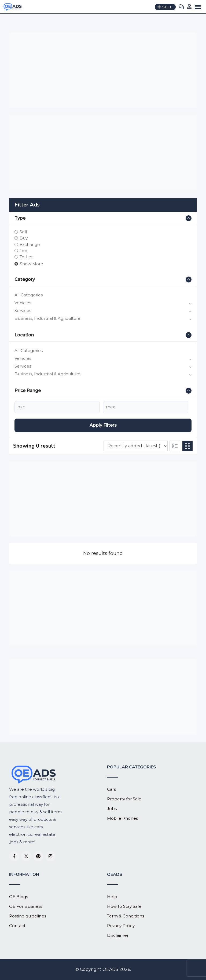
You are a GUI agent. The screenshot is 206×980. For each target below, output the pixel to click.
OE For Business (26, 906)
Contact (17, 926)
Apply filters (103, 425)
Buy (24, 238)
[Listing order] (136, 446)
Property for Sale (124, 799)
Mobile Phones (122, 818)
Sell (23, 232)
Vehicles (23, 303)
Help (112, 897)
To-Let (26, 257)
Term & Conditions (126, 916)
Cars (111, 789)
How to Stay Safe (124, 906)
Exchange (30, 244)
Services (23, 311)
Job (23, 251)
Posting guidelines (28, 916)
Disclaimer (118, 935)
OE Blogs (19, 897)
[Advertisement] (103, 70)
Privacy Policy (121, 926)
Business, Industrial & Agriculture (47, 318)
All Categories (29, 295)
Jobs (112, 809)
